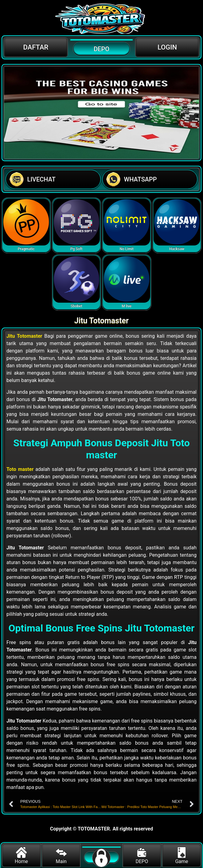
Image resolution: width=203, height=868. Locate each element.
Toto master (20, 469)
